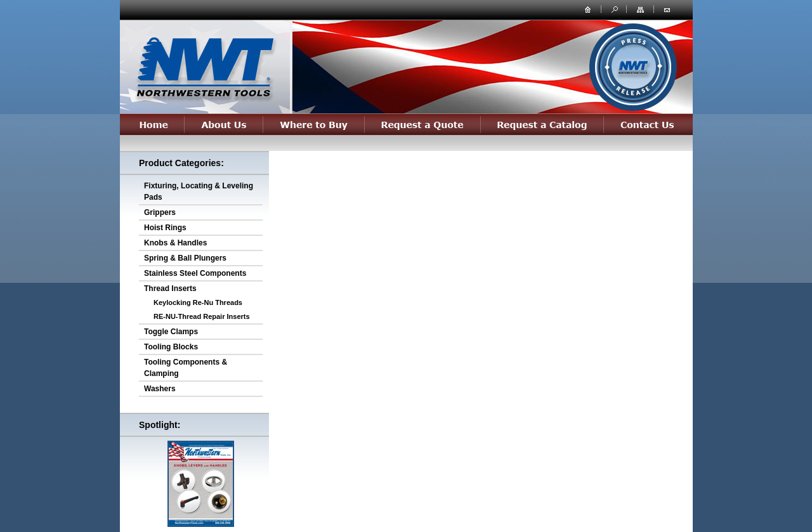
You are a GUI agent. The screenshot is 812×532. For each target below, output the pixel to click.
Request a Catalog (542, 124)
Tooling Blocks (171, 347)
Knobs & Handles (175, 243)
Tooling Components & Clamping (186, 368)
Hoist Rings (165, 228)
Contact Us (648, 124)
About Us (224, 124)
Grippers (160, 212)
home (588, 9)
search (613, 9)
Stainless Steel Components (195, 273)
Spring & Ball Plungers (185, 258)
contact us (667, 9)
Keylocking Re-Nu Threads (198, 302)
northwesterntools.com (204, 65)
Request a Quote (423, 124)
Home (152, 124)
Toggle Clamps (171, 332)
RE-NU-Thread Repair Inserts (202, 316)
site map (641, 9)
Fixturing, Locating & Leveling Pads (199, 191)
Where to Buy (314, 124)
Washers (160, 389)
